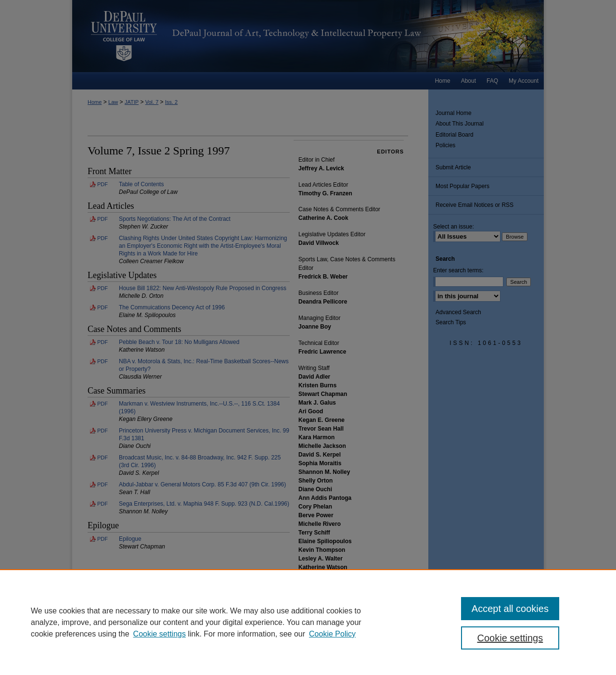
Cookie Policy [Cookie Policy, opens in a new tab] (332, 634)
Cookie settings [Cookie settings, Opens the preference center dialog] (510, 638)
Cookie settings (160, 634)
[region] (308, 622)
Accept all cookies (510, 609)
